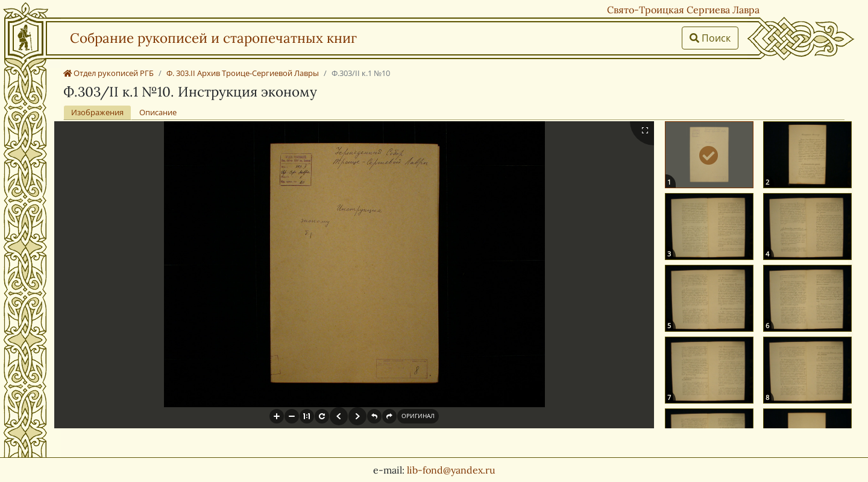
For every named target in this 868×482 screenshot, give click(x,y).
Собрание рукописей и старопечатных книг (213, 38)
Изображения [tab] (97, 112)
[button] (277, 416)
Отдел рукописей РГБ (108, 73)
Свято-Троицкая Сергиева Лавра (683, 10)
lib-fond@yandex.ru (451, 470)
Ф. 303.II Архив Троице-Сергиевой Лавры (243, 73)
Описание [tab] (158, 112)
